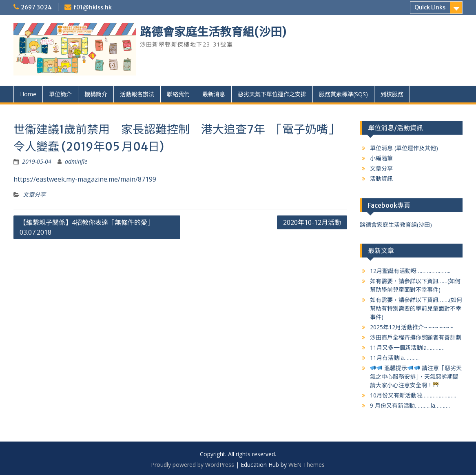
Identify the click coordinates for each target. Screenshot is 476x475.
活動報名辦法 (137, 94)
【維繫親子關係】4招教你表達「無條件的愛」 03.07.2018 (87, 227)
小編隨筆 (381, 158)
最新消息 (214, 94)
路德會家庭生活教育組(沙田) (213, 32)
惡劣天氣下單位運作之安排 (272, 94)
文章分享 (34, 194)
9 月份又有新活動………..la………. (410, 405)
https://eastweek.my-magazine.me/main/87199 (85, 179)
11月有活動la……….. (395, 358)
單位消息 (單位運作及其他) (404, 148)
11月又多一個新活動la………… (407, 347)
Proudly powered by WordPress (193, 465)
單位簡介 (60, 94)
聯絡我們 (178, 94)
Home (28, 94)
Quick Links (430, 7)
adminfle (76, 161)
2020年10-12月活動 (312, 222)
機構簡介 (96, 94)
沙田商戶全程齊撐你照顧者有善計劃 (416, 337)
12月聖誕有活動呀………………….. (410, 271)
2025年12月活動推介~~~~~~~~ (412, 327)
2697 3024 (36, 7)
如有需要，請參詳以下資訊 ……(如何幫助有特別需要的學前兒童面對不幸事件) (416, 308)
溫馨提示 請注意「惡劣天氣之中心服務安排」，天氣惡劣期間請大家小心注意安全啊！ (416, 376)
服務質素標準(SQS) (343, 94)
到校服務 (392, 94)
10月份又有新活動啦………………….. (413, 395)
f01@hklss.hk (93, 7)
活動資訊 (381, 179)
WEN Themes (307, 465)
